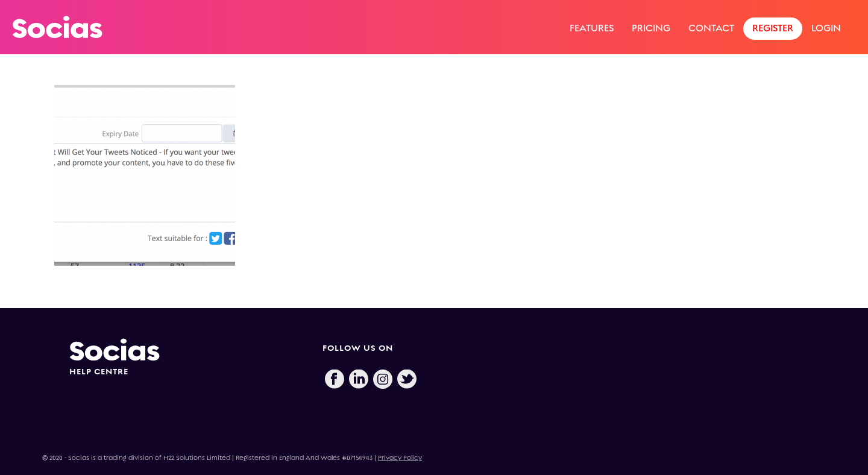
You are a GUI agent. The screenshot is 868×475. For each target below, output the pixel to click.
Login (826, 28)
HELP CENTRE (99, 372)
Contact (711, 28)
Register (773, 28)
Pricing (651, 28)
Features (592, 28)
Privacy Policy (400, 458)
